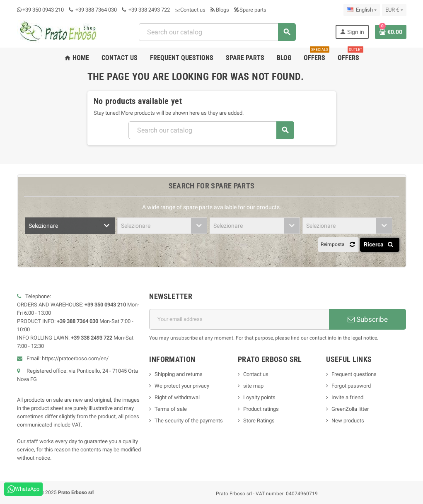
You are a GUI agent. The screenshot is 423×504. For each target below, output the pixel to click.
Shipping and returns (179, 374)
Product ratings (261, 409)
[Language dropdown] (362, 10)
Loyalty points (259, 397)
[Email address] (239, 319)
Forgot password (351, 386)
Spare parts (250, 10)
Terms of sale (171, 409)
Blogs (220, 10)
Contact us (190, 10)
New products (348, 421)
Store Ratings (259, 421)
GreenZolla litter (350, 409)
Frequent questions (354, 374)
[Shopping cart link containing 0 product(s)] (391, 32)
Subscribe (368, 319)
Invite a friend (347, 397)
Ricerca (380, 244)
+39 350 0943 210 (43, 10)
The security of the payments (189, 421)
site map (253, 386)
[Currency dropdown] (394, 10)
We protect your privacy (182, 386)
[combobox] (217, 32)
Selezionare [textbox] (43, 226)
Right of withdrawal (177, 397)
